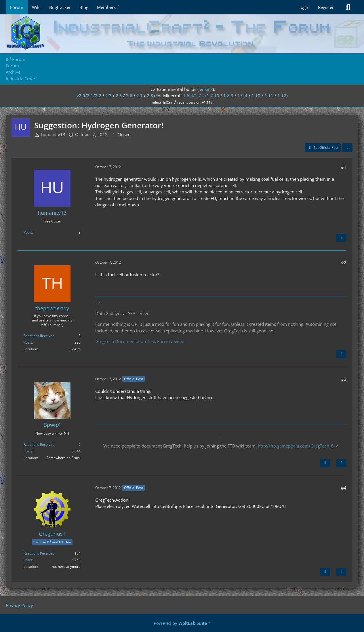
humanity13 (53, 134)
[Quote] (341, 238)
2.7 (140, 96)
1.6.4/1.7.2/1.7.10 (201, 96)
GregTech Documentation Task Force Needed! (140, 341)
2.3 (108, 96)
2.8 (150, 96)
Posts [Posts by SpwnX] (28, 451)
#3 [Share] (344, 379)
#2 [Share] (344, 262)
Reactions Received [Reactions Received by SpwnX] (39, 445)
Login (304, 7)
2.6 (129, 96)
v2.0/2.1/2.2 (89, 96)
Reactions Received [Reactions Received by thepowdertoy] (39, 336)
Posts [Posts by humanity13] (28, 232)
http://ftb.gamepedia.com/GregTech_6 (296, 446)
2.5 (119, 96)
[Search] (348, 7)
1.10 (256, 96)
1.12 (282, 96)
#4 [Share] (344, 488)
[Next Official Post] (325, 463)
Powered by (182, 623)
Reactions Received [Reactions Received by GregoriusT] (39, 553)
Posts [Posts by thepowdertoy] (28, 342)
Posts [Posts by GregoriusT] (28, 560)
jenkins (206, 89)
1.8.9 (228, 96)
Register (326, 7)
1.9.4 (242, 96)
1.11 (269, 96)
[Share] (347, 148)
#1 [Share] (344, 167)
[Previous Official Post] (325, 572)
